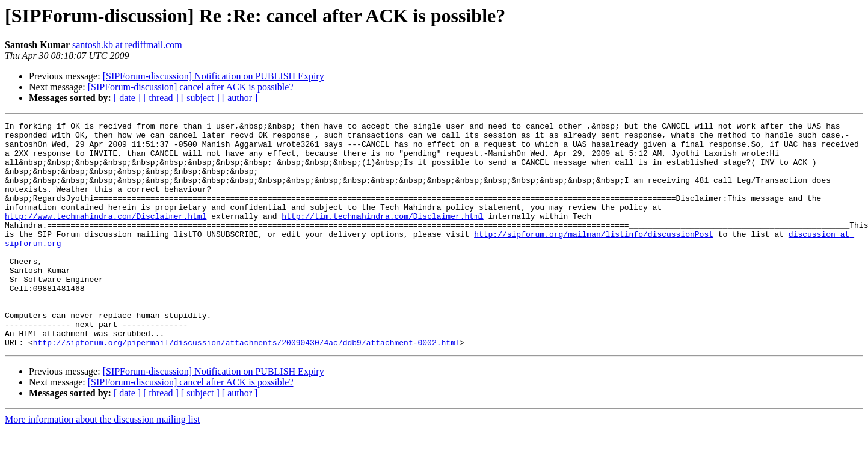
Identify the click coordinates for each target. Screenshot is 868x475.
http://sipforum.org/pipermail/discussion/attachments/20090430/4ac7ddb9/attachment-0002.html (247, 387)
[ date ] (127, 98)
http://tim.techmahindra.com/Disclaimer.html (382, 236)
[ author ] (240, 98)
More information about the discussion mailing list (102, 464)
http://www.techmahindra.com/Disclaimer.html (106, 236)
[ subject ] (200, 98)
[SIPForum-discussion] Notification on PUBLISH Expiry (214, 76)
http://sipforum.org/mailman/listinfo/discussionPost (594, 257)
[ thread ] (161, 98)
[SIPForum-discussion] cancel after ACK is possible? (191, 87)
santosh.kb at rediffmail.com (127, 45)
